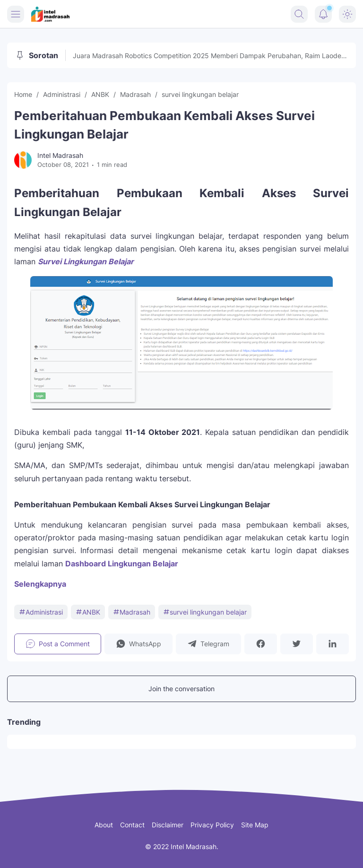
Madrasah (132, 612)
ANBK (88, 612)
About (104, 825)
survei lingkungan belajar (205, 612)
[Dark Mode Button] (347, 14)
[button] (138, 644)
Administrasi (41, 612)
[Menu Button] (16, 14)
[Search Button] (299, 14)
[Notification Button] (323, 14)
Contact (132, 825)
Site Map (255, 825)
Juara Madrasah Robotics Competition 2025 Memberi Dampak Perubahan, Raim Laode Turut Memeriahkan (207, 56)
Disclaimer (168, 825)
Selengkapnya (40, 584)
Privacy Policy (212, 825)
